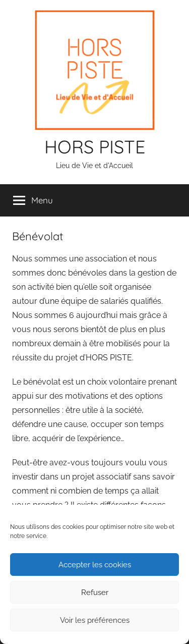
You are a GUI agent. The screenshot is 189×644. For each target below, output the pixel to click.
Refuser (95, 593)
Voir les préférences (95, 620)
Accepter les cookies (95, 565)
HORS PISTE (95, 147)
